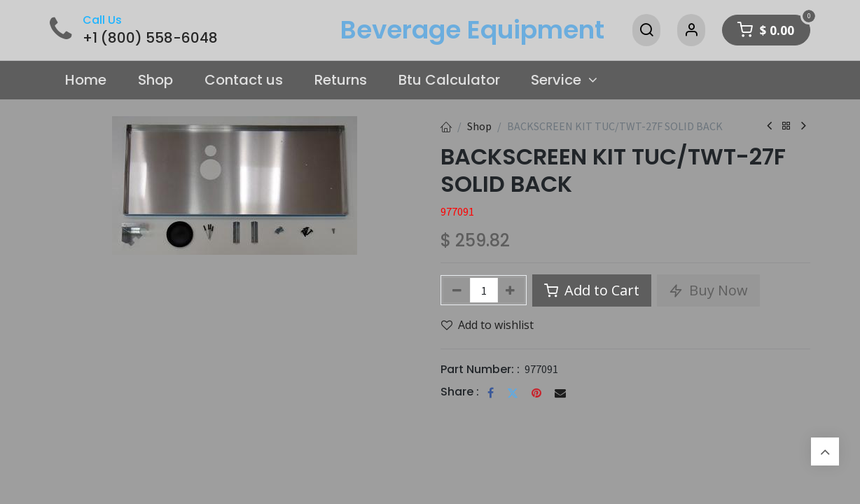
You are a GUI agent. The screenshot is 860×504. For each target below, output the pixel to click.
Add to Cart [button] (592, 290)
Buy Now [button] (708, 290)
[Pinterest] (536, 393)
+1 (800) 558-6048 (150, 38)
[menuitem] (86, 80)
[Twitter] (513, 393)
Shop (479, 126)
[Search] (646, 30)
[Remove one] (457, 290)
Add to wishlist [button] (487, 325)
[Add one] (511, 290)
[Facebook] (491, 393)
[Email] (560, 393)
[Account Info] (691, 30)
